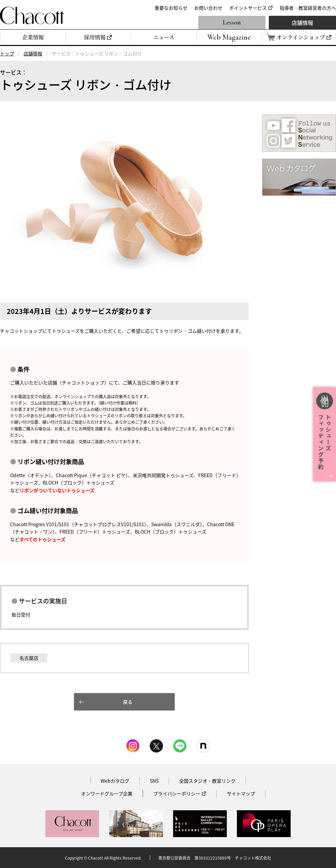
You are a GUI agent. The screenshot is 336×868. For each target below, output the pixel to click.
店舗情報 (302, 22)
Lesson (232, 22)
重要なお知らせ (171, 8)
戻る (128, 702)
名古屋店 (29, 658)
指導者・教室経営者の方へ (308, 8)
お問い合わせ (208, 8)
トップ (7, 53)
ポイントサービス (248, 8)
